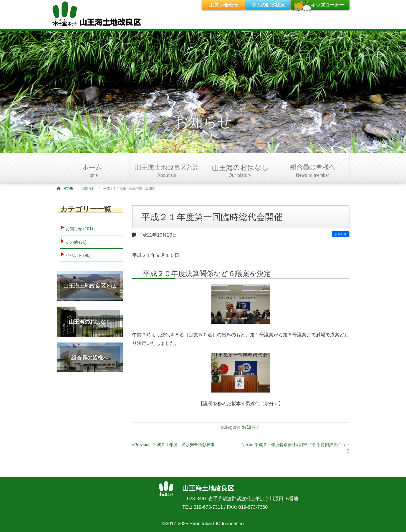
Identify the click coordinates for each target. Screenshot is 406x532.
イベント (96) (78, 255)
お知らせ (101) (79, 229)
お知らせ (88, 188)
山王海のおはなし (90, 322)
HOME (65, 188)
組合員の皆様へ (90, 358)
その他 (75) (76, 242)
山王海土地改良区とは (90, 286)
